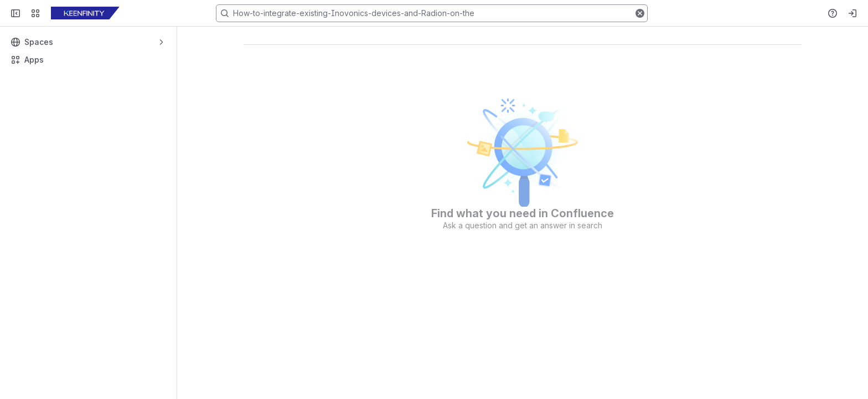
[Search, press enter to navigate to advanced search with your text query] (432, 13)
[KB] (85, 13)
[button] (640, 13)
